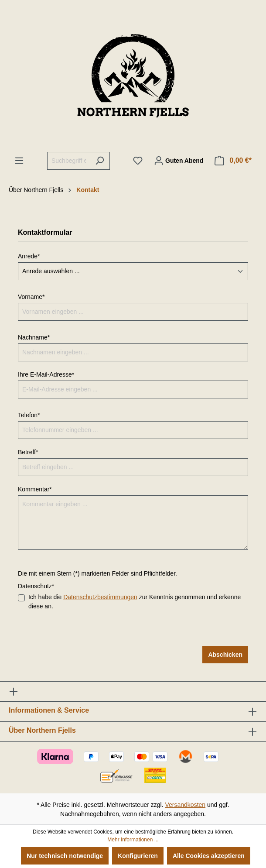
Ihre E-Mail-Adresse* (46, 374)
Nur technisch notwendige (65, 856)
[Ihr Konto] (179, 161)
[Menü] (19, 161)
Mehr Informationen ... (133, 840)
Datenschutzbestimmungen (100, 597)
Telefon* (29, 415)
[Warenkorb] (233, 161)
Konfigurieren (138, 856)
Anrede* (29, 256)
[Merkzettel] (138, 161)
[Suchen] (100, 161)
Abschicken (225, 655)
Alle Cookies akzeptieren (209, 856)
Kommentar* (35, 489)
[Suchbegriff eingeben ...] (68, 161)
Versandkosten (186, 805)
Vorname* (31, 297)
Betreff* (28, 452)
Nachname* (34, 337)
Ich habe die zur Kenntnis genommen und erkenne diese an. (135, 602)
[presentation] (84, 629)
